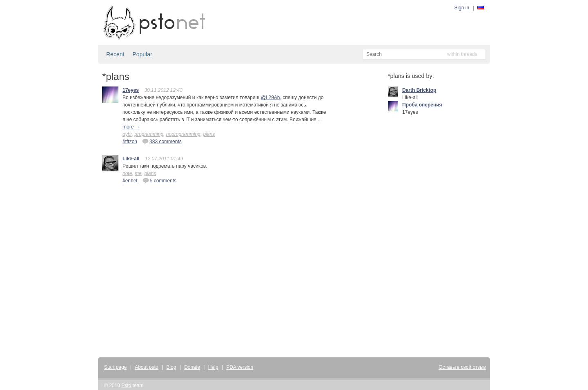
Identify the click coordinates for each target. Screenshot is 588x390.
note (127, 173)
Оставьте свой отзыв (462, 367)
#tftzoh (130, 142)
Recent (115, 54)
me (138, 173)
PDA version (240, 367)
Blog (171, 367)
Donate (192, 367)
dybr (127, 134)
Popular (142, 54)
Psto (126, 386)
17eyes (131, 90)
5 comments (159, 180)
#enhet (130, 181)
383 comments (162, 141)
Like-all (131, 159)
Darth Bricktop (419, 90)
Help (213, 367)
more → (131, 127)
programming (149, 134)
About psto (146, 367)
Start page (115, 367)
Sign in (462, 8)
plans (209, 134)
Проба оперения (422, 105)
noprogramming (183, 134)
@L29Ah (271, 97)
